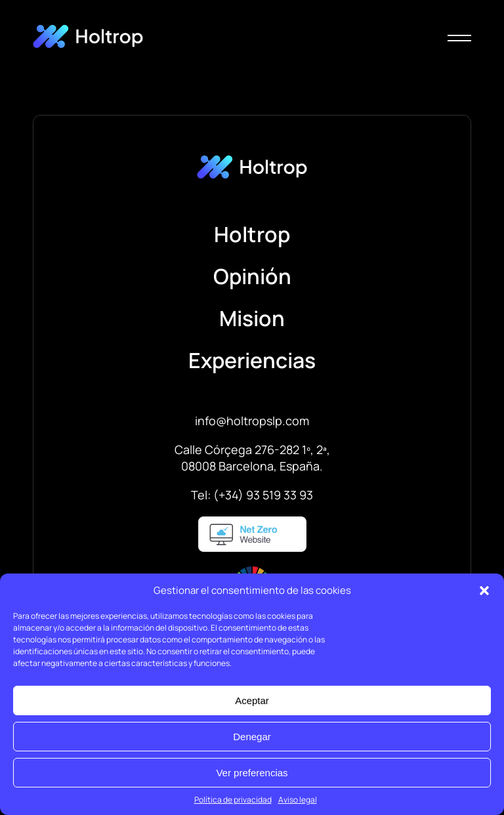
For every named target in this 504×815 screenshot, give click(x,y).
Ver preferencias (252, 773)
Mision (252, 318)
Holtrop (252, 234)
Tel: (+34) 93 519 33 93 (252, 495)
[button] (484, 591)
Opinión (252, 276)
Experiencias (252, 360)
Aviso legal (298, 800)
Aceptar (252, 700)
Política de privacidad (233, 800)
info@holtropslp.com (252, 421)
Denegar (252, 737)
